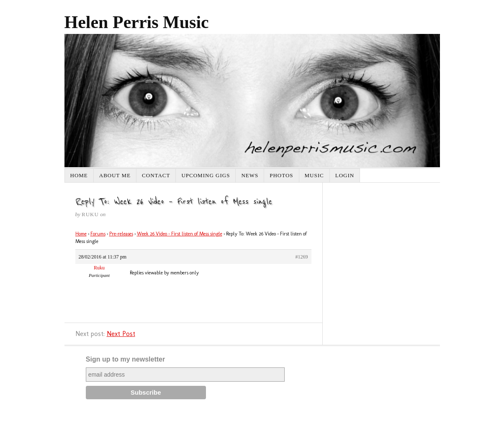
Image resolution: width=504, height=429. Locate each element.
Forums (98, 234)
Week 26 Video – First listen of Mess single (180, 234)
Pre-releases (121, 234)
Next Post (121, 334)
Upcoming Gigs (206, 175)
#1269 (302, 257)
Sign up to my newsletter (125, 359)
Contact (156, 175)
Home (79, 175)
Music (314, 175)
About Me (115, 175)
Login (345, 175)
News (250, 175)
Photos (281, 175)
